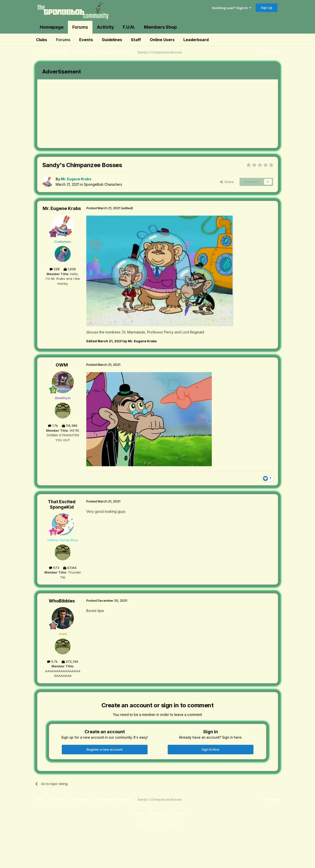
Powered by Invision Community (158, 824)
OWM (62, 365)
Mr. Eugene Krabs (62, 208)
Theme (137, 813)
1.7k (53, 426)
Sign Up (267, 8)
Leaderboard (196, 40)
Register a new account (105, 749)
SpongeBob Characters (103, 184)
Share (227, 182)
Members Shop (160, 27)
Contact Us (158, 813)
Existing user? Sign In (232, 8)
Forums (80, 29)
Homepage (52, 27)
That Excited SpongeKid (62, 504)
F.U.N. (129, 27)
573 (54, 568)
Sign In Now (211, 749)
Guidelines (112, 40)
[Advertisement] (126, 114)
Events (86, 40)
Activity (105, 27)
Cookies (178, 813)
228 (55, 269)
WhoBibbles (62, 601)
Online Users (162, 40)
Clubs (42, 40)
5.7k (52, 661)
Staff (136, 40)
